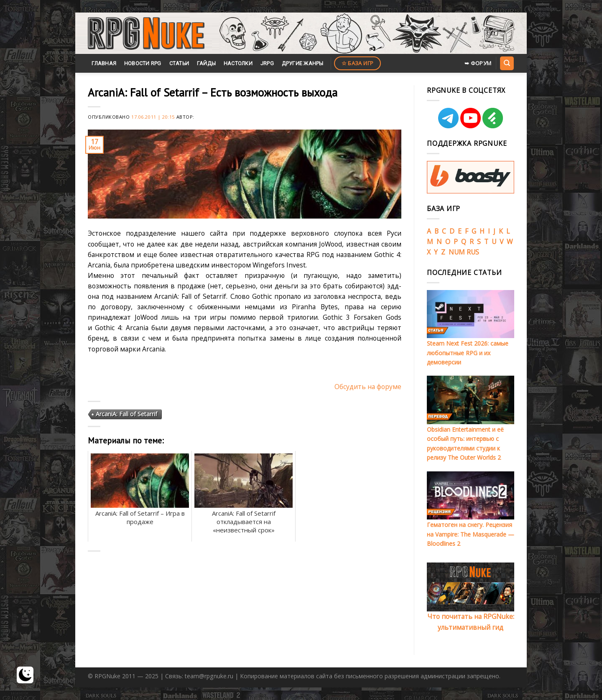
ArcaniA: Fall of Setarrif (126, 414)
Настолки (238, 63)
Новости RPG (143, 63)
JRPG (267, 63)
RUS (473, 252)
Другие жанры (303, 63)
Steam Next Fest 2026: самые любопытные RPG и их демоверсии (468, 353)
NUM (457, 252)
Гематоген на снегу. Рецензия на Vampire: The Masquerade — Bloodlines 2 (471, 534)
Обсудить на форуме (368, 387)
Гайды (206, 63)
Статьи (179, 63)
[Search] (507, 63)
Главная (104, 63)
